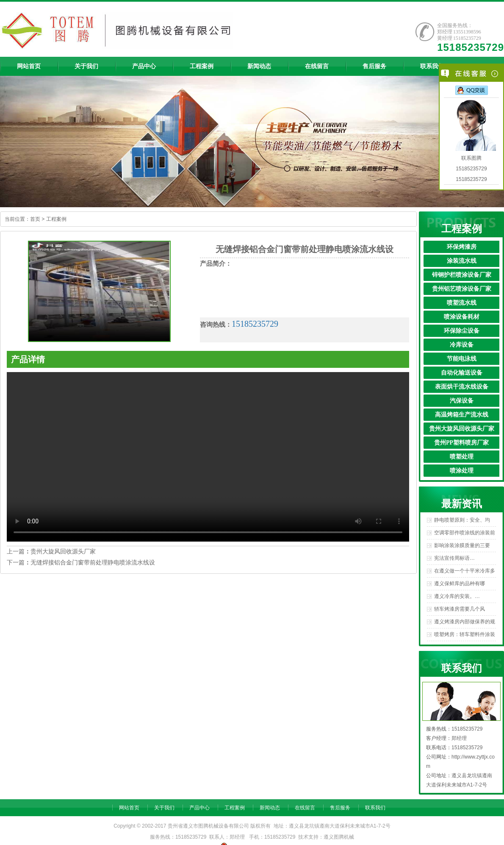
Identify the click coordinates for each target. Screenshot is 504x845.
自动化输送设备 (462, 373)
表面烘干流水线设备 (462, 387)
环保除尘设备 (462, 331)
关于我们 (164, 808)
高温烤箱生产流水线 (462, 415)
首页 (35, 219)
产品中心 (199, 808)
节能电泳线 (462, 359)
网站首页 (129, 808)
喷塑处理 (462, 457)
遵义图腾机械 (339, 837)
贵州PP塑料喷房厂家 (461, 443)
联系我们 (375, 808)
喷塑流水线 (462, 303)
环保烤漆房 (462, 247)
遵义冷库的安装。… (457, 596)
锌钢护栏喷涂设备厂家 (462, 275)
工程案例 (56, 219)
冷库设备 (462, 345)
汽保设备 (462, 401)
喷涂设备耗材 (462, 317)
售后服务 (340, 808)
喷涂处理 (462, 471)
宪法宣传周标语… (454, 558)
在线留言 (305, 808)
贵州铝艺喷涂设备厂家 (462, 289)
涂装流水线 (462, 261)
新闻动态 (270, 808)
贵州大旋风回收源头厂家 (462, 429)
